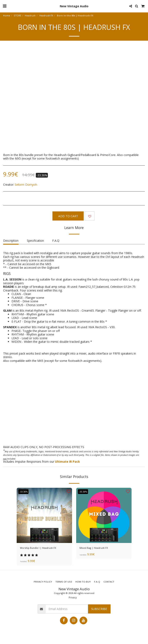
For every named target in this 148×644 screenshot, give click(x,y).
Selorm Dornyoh (26, 185)
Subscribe (99, 609)
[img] (44, 515)
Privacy (73, 597)
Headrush (30, 15)
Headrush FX (46, 15)
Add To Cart (68, 216)
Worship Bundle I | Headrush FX (38, 548)
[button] (5, 6)
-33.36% (23, 492)
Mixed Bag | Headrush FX (94, 548)
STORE (17, 15)
